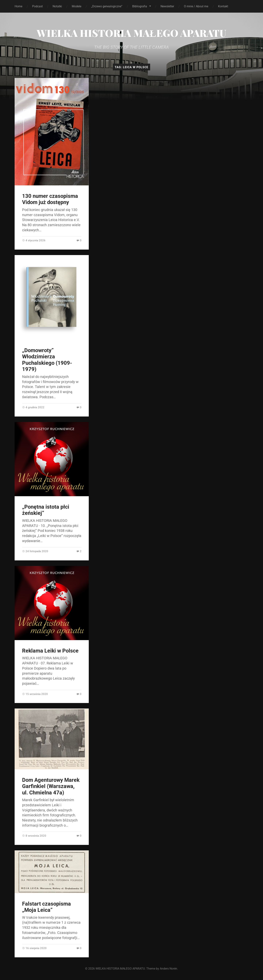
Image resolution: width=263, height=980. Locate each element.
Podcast (37, 6)
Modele (77, 6)
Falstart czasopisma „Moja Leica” (46, 907)
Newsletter (167, 6)
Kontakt (223, 6)
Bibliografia (140, 6)
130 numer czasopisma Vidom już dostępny (50, 199)
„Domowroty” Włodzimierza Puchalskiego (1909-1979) (47, 360)
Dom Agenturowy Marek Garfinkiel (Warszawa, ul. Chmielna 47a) (51, 786)
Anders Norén (168, 969)
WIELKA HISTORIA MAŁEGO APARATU (131, 33)
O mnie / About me (196, 6)
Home (18, 6)
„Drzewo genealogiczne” (107, 6)
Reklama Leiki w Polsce (50, 651)
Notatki (57, 6)
